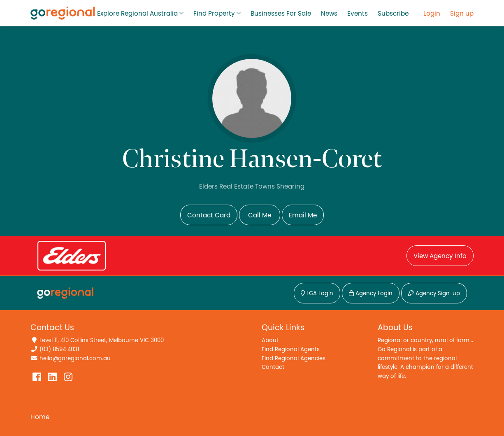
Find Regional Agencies (294, 358)
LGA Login (317, 294)
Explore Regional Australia (137, 14)
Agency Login (371, 294)
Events (358, 14)
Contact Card (209, 215)
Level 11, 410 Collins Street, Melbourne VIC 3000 (102, 340)
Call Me (260, 215)
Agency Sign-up (434, 294)
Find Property (214, 14)
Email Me (303, 215)
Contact (273, 367)
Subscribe (393, 14)
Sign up (462, 14)
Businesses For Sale (281, 14)
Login (432, 14)
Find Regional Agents (291, 349)
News (329, 14)
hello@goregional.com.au (75, 358)
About (270, 340)
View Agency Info (440, 256)
